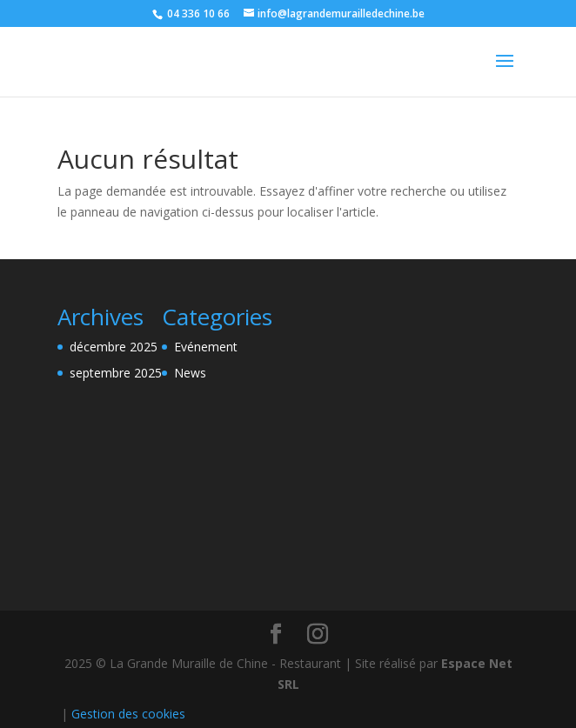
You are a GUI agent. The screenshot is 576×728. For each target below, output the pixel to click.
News (190, 373)
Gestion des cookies (128, 714)
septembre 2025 (116, 373)
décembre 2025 (114, 347)
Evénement (206, 347)
